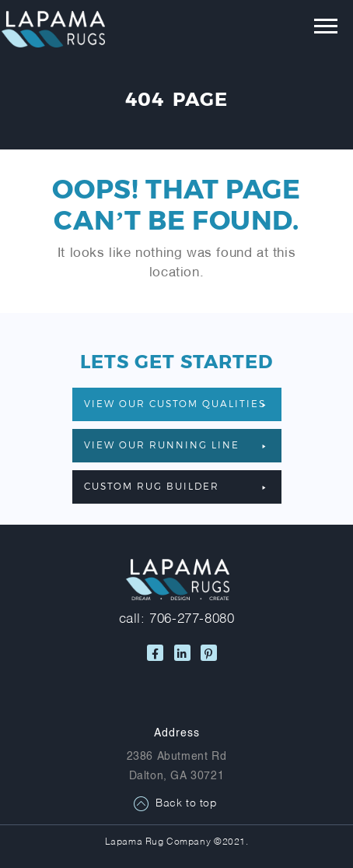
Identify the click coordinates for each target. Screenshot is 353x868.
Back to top (187, 804)
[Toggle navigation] (315, 30)
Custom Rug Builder (175, 486)
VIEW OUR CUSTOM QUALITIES (175, 403)
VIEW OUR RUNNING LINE (175, 445)
